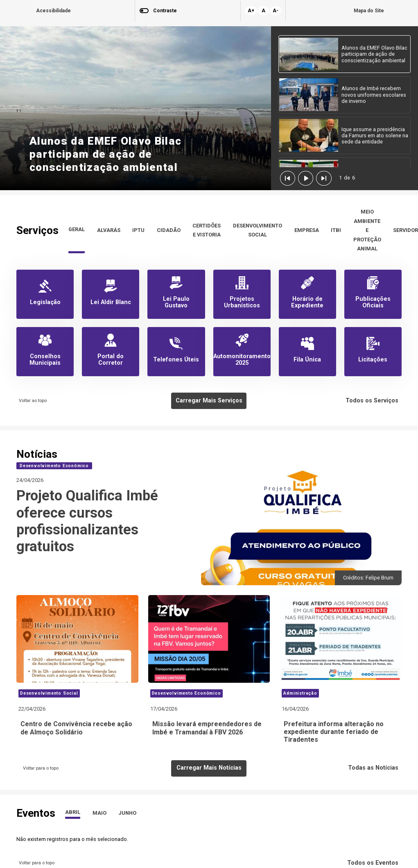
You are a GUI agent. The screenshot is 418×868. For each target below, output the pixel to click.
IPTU (138, 230)
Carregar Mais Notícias (209, 768)
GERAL (77, 229)
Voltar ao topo (32, 401)
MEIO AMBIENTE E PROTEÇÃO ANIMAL (367, 230)
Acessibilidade (53, 11)
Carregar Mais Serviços (209, 401)
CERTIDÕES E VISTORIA (207, 230)
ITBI (336, 230)
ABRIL (73, 812)
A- (276, 11)
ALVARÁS (109, 230)
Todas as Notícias (375, 768)
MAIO (99, 813)
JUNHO (127, 813)
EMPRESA (307, 230)
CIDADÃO (169, 230)
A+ (251, 11)
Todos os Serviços (374, 401)
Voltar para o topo (40, 768)
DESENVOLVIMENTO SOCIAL (258, 230)
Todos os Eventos (374, 863)
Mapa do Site (369, 11)
